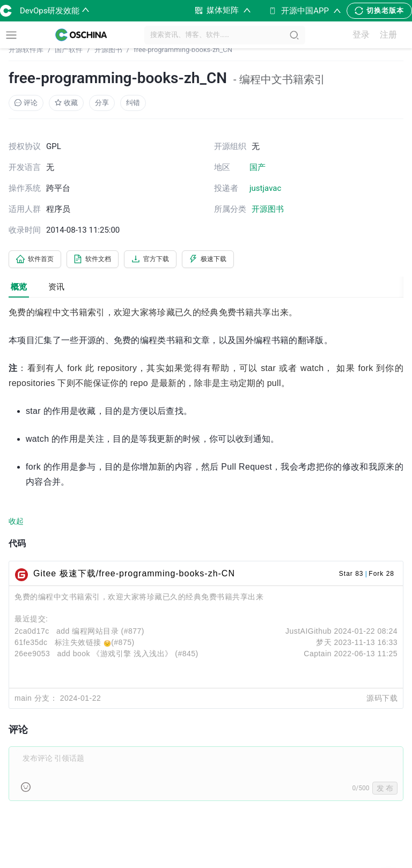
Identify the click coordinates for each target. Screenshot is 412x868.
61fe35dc (31, 644)
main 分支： (36, 700)
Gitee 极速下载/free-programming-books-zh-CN (134, 576)
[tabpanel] (206, 561)
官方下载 (170, 260)
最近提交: (31, 621)
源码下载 (382, 700)
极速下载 (235, 260)
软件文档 (104, 260)
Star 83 (351, 576)
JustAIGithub (308, 633)
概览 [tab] (19, 288)
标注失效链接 (79, 644)
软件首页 (39, 260)
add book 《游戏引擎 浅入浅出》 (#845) (127, 656)
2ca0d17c (32, 633)
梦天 (324, 644)
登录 (366, 35)
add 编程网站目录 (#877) (100, 633)
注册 (393, 35)
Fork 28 (381, 576)
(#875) (123, 644)
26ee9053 (32, 656)
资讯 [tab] (56, 288)
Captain (318, 656)
